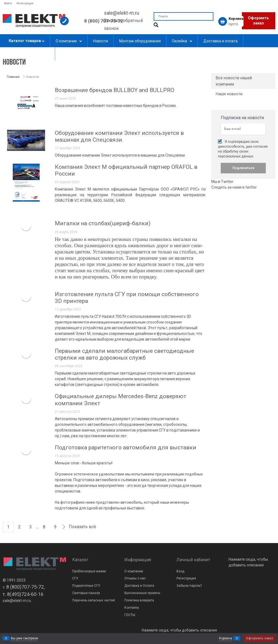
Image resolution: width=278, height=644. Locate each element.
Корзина (226, 638)
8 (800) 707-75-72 (104, 21)
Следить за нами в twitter (234, 187)
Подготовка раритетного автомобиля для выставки (126, 448)
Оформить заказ (258, 21)
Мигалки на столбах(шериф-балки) (103, 223)
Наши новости (229, 94)
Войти (8, 3)
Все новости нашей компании (234, 81)
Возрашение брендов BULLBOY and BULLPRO (115, 90)
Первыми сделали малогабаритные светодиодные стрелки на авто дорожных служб (124, 354)
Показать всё (82, 527)
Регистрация (25, 3)
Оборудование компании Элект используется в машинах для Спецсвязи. (119, 136)
